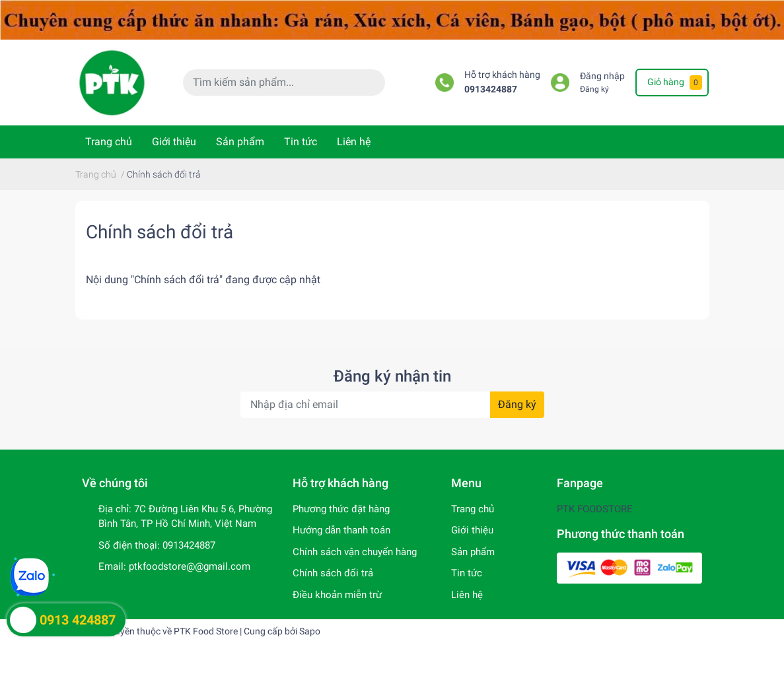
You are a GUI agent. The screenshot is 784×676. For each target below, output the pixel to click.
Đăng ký (594, 89)
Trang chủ (109, 142)
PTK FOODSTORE (595, 509)
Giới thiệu (174, 142)
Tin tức (301, 142)
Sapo (310, 631)
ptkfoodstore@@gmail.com (190, 566)
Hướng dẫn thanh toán (341, 530)
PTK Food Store (206, 631)
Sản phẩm (240, 142)
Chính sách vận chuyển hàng (355, 552)
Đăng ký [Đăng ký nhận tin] (517, 404)
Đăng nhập (602, 76)
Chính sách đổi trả (160, 232)
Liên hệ (354, 142)
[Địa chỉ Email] (392, 405)
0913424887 (491, 89)
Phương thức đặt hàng (341, 509)
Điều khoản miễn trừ (337, 595)
